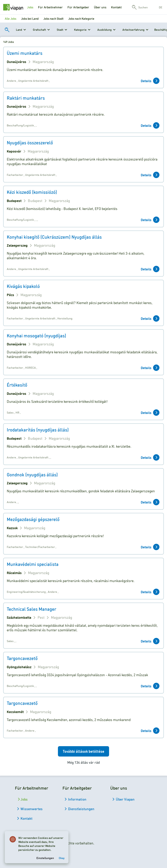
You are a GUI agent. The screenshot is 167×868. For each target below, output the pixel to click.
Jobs (30, 7)
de (161, 7)
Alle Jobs (11, 19)
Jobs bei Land (30, 19)
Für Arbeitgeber (78, 7)
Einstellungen (45, 858)
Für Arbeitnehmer (50, 7)
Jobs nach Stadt (53, 19)
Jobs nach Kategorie (81, 19)
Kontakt (116, 7)
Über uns (100, 7)
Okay (62, 858)
